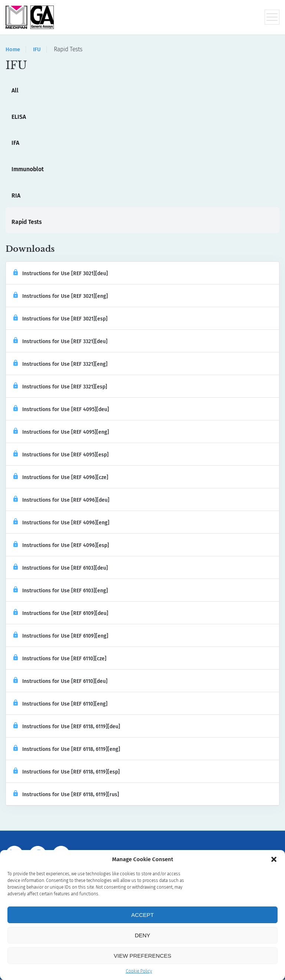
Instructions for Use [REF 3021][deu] (61, 274)
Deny (142, 935)
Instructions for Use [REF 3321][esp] (60, 387)
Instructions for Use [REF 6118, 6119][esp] (67, 772)
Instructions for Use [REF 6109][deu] (61, 614)
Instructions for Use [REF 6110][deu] (60, 682)
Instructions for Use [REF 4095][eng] (61, 432)
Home (13, 49)
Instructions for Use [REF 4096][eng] (61, 523)
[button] (274, 859)
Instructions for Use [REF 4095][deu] (61, 410)
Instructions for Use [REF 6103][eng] (61, 591)
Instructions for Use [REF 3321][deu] (60, 342)
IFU (37, 49)
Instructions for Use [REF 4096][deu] (61, 500)
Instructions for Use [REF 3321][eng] (60, 364)
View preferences (142, 956)
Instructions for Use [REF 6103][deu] (61, 568)
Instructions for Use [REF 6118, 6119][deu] (67, 727)
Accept (143, 915)
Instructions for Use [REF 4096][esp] (61, 546)
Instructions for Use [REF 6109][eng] (61, 636)
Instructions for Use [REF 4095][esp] (61, 455)
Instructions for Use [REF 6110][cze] (60, 659)
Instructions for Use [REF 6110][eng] (60, 704)
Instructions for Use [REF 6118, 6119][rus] (66, 795)
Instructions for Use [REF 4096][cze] (61, 478)
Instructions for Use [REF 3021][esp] (60, 319)
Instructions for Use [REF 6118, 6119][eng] (67, 750)
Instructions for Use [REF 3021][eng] (61, 297)
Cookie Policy (139, 971)
